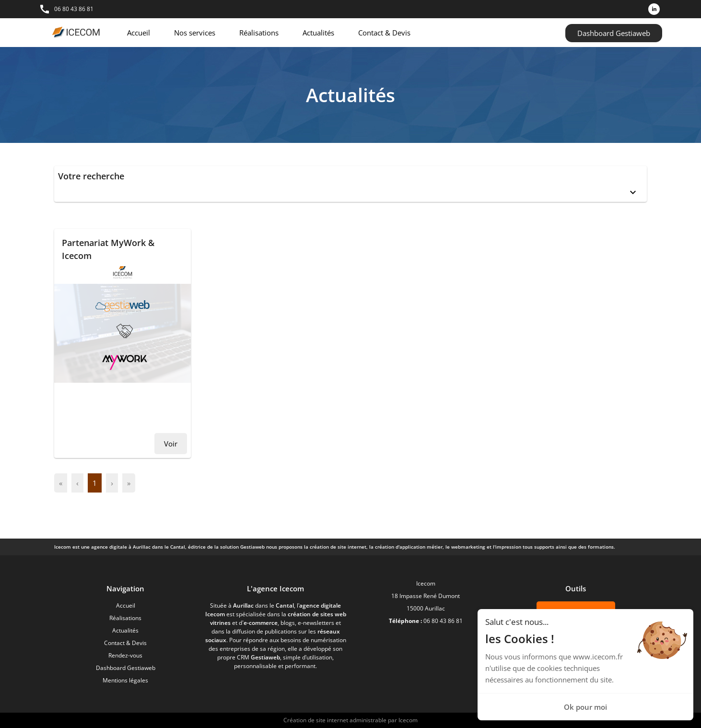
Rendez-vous (125, 655)
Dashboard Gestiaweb (614, 33)
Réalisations (259, 33)
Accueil (139, 33)
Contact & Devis (384, 33)
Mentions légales (125, 680)
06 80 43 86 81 (74, 9)
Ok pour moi (585, 707)
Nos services (195, 33)
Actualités (318, 33)
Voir (171, 444)
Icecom (408, 720)
